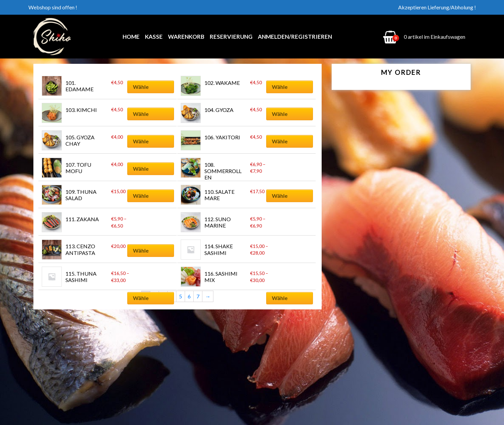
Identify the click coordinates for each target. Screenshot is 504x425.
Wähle (141, 87)
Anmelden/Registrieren (295, 37)
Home (131, 37)
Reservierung (231, 37)
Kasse (154, 37)
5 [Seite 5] (181, 296)
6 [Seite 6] (189, 296)
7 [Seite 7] (198, 296)
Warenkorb (186, 37)
